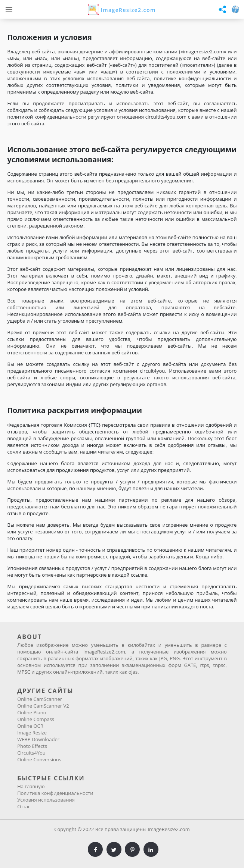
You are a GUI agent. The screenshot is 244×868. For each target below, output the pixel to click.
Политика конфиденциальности (55, 793)
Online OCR (30, 726)
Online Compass (36, 719)
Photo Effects (32, 746)
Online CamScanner (40, 699)
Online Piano (32, 712)
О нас (24, 806)
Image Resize (32, 733)
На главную (31, 786)
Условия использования (46, 800)
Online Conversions (39, 759)
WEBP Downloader (38, 739)
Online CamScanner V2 (43, 706)
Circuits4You (31, 753)
